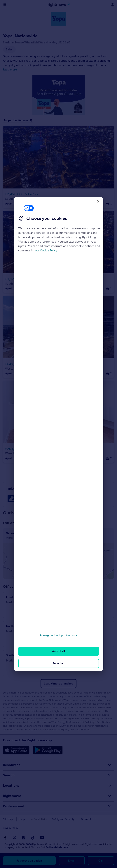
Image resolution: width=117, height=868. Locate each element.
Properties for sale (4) (18, 120)
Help (22, 819)
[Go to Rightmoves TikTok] (33, 838)
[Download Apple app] (16, 750)
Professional (13, 806)
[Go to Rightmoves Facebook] (5, 838)
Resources (12, 765)
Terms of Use (84, 819)
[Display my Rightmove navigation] (112, 5)
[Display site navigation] (5, 5)
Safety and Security (58, 819)
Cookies (36, 819)
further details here (57, 847)
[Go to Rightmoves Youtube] (42, 838)
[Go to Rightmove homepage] (59, 5)
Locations (11, 785)
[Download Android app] (48, 750)
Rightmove (12, 796)
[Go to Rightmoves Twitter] (14, 838)
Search (9, 775)
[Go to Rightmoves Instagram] (24, 838)
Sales (59, 611)
